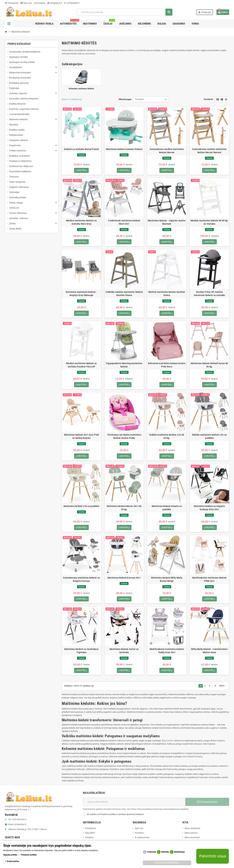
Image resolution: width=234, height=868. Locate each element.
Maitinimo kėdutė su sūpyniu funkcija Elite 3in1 (209, 510)
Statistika (165, 852)
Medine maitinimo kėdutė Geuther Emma (167, 294)
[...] (29, 812)
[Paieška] (124, 12)
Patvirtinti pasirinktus (167, 863)
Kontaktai (40, 3)
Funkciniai (152, 852)
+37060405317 (72, 3)
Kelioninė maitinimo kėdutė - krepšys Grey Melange (81, 294)
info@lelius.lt (55, 3)
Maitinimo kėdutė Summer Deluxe (124, 149)
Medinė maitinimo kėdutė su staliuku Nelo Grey (81, 222)
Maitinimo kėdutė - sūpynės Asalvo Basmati (167, 222)
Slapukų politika (10, 855)
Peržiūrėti (208, 99)
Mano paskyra (191, 836)
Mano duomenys (192, 840)
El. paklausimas (142, 840)
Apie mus (26, 3)
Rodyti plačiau (13, 861)
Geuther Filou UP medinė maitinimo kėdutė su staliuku (209, 294)
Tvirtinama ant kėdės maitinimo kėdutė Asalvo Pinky (124, 438)
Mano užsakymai (192, 831)
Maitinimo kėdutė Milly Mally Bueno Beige (167, 582)
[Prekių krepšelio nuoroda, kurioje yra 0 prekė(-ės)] (223, 12)
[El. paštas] (134, 805)
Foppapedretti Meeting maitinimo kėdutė (124, 366)
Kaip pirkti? (90, 836)
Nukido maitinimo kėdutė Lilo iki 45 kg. (167, 438)
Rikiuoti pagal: (125, 99)
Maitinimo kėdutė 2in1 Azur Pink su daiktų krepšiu (81, 438)
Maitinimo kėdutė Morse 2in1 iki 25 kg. (124, 510)
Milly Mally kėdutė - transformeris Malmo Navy (209, 653)
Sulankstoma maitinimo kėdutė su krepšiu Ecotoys (81, 582)
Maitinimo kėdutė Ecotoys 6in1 (124, 580)
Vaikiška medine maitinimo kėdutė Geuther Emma (124, 294)
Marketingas (179, 852)
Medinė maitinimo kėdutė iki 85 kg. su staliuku (209, 222)
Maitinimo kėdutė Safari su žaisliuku (124, 653)
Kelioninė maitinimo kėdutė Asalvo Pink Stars (167, 366)
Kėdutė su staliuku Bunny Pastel (81, 149)
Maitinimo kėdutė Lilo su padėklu (81, 508)
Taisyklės (89, 840)
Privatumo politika (29, 855)
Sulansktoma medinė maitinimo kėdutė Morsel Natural (209, 151)
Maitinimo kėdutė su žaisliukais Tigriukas (81, 653)
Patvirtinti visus (213, 856)
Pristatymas (12, 3)
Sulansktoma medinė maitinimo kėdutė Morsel (167, 151)
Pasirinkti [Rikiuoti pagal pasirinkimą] (139, 99)
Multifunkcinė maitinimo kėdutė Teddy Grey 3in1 (167, 653)
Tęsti (223, 689)
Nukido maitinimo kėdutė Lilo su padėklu (209, 438)
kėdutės (170, 744)
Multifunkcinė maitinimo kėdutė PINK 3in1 (209, 582)
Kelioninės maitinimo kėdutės (81, 89)
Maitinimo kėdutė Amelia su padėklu (167, 510)
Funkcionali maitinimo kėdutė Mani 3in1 (124, 222)
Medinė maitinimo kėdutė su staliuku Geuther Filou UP (81, 366)
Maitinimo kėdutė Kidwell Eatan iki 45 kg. (209, 366)
